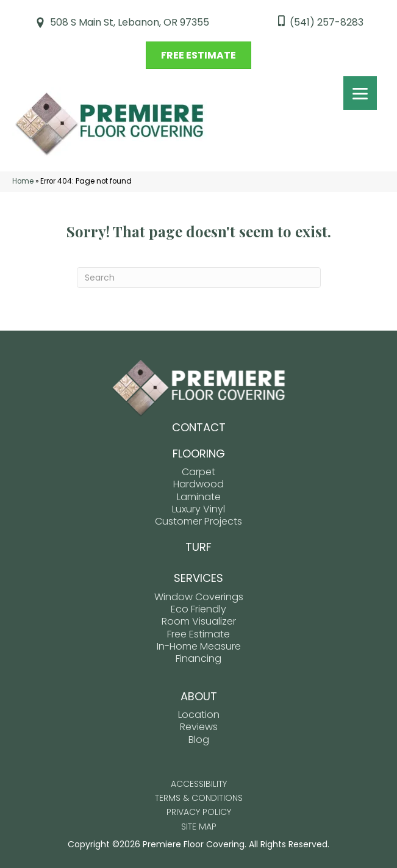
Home (23, 181)
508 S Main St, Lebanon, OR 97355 (130, 22)
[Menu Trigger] (360, 93)
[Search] (199, 278)
